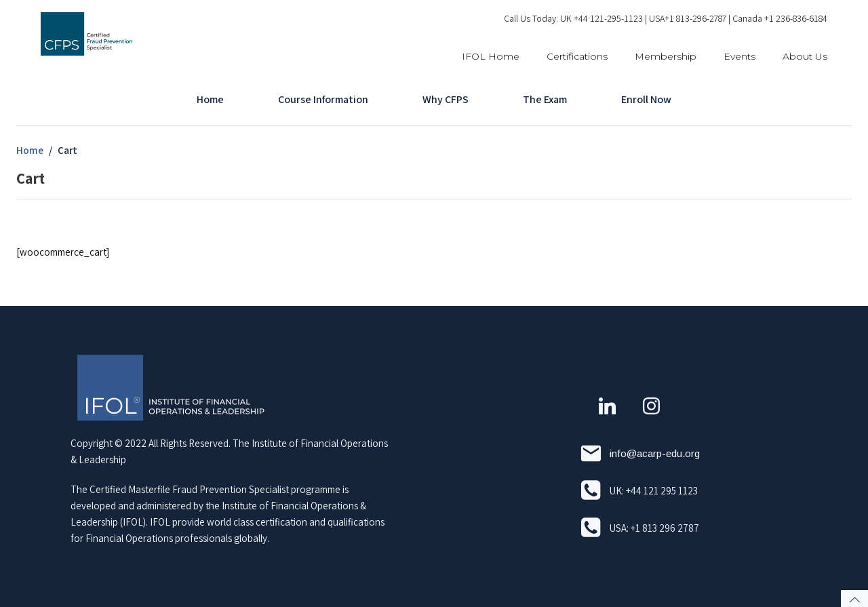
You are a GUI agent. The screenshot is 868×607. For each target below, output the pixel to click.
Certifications (577, 56)
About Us (805, 56)
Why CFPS (446, 99)
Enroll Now (646, 99)
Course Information (323, 99)
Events (739, 56)
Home (210, 99)
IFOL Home (491, 56)
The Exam (545, 99)
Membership (666, 56)
